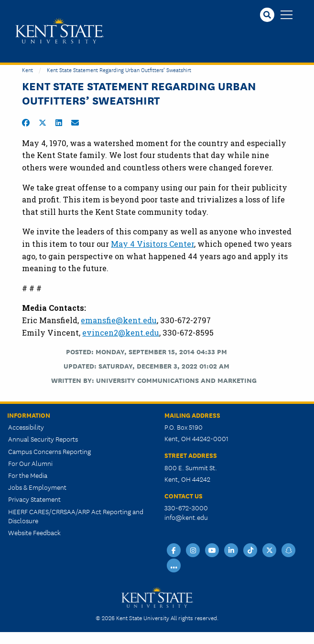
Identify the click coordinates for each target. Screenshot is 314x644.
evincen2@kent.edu (121, 333)
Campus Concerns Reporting (49, 451)
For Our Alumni (30, 463)
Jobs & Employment (37, 487)
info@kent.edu (186, 517)
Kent (27, 69)
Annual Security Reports (43, 439)
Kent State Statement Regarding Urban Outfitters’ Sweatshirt (119, 69)
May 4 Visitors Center (152, 244)
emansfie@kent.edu (119, 320)
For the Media (28, 475)
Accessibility (26, 427)
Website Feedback (34, 532)
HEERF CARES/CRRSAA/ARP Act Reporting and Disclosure (76, 516)
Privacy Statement (34, 499)
